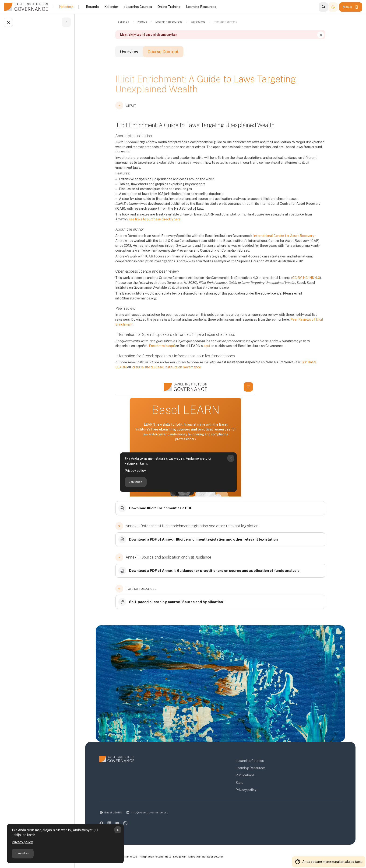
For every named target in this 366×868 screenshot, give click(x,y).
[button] (323, 7)
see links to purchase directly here (155, 219)
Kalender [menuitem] (111, 7)
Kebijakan (180, 857)
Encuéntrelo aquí (162, 346)
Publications (245, 775)
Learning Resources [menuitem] (201, 7)
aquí (207, 346)
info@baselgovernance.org (150, 812)
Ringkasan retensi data (156, 857)
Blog (239, 783)
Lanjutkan (23, 853)
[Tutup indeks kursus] (8, 22)
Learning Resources (251, 768)
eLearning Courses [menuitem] (138, 7)
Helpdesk (66, 7)
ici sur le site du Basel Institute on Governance (166, 367)
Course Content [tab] (163, 52)
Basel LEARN (113, 812)
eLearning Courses (250, 761)
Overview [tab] (129, 52)
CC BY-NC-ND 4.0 (306, 278)
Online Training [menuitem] (169, 7)
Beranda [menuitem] (92, 7)
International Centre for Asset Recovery (283, 236)
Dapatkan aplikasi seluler (206, 857)
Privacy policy (22, 842)
